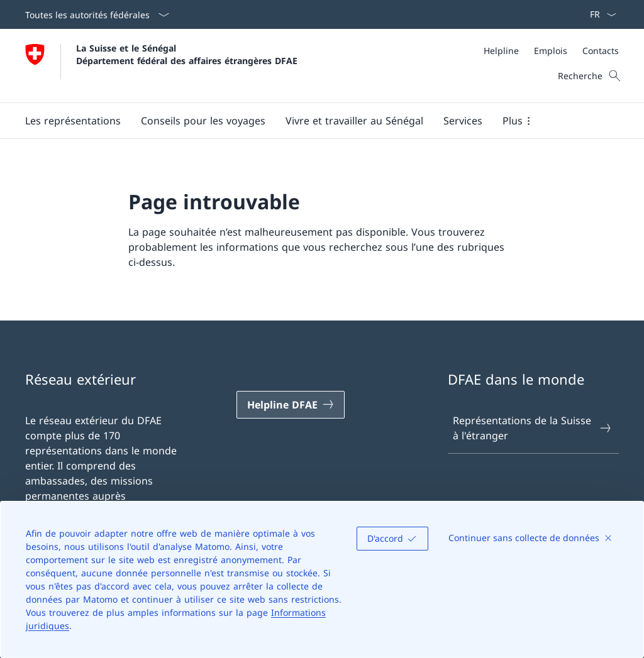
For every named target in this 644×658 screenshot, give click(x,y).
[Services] (463, 121)
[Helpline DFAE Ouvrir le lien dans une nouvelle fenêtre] (291, 405)
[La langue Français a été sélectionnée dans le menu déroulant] (599, 14)
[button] (73, 121)
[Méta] (551, 51)
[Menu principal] (312, 121)
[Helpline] (501, 51)
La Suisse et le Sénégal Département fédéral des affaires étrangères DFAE (187, 54)
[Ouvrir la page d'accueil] (161, 66)
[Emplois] (551, 51)
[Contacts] (601, 51)
